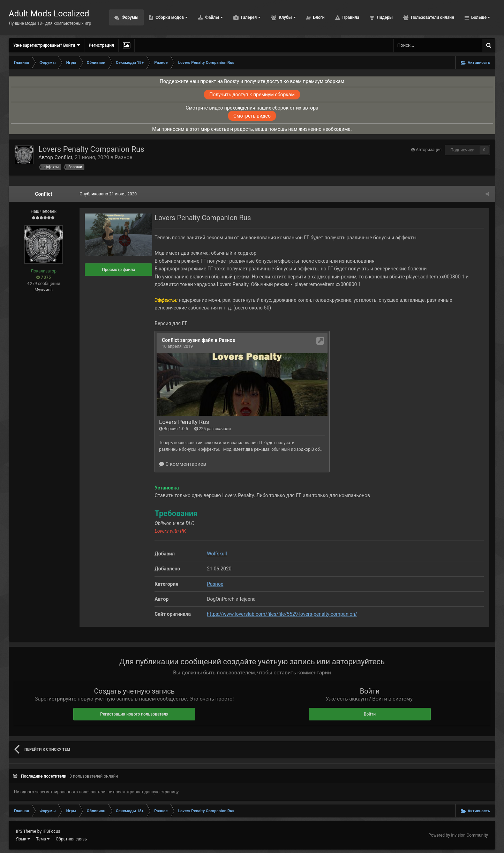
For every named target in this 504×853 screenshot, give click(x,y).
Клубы (287, 17)
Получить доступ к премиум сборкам (252, 95)
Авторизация (429, 150)
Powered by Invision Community (458, 835)
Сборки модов (171, 17)
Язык (23, 839)
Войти (370, 714)
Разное (123, 157)
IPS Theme (26, 831)
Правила (350, 17)
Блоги (318, 17)
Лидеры (384, 17)
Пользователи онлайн (432, 17)
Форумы (130, 17)
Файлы (213, 17)
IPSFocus (51, 831)
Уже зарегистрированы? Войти (47, 45)
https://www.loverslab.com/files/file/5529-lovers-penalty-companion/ (281, 614)
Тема (43, 839)
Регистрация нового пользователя (134, 714)
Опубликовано (107, 194)
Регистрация (101, 45)
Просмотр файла (117, 270)
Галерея (250, 17)
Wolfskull (216, 554)
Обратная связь (71, 839)
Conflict (63, 157)
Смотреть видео (252, 116)
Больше (480, 17)
